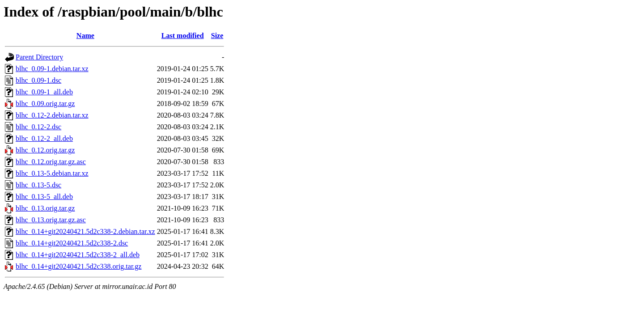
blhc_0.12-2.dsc (38, 127)
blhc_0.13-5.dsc (38, 185)
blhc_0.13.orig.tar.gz (45, 208)
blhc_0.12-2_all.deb (44, 138)
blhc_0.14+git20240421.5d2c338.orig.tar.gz (78, 266)
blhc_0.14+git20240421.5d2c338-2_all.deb (78, 255)
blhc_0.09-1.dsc (38, 80)
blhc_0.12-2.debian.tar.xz (52, 115)
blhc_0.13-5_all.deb (44, 197)
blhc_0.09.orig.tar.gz (45, 104)
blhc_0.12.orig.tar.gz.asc (51, 162)
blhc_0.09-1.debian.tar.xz (52, 69)
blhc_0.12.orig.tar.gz (45, 150)
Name (85, 36)
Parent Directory (39, 57)
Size (217, 36)
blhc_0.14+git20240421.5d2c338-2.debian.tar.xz (85, 231)
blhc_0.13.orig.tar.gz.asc (51, 220)
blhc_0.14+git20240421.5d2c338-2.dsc (72, 243)
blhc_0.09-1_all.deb (44, 92)
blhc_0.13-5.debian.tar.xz (52, 173)
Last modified (183, 36)
